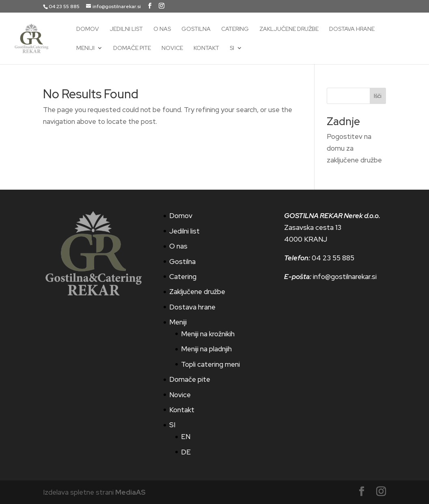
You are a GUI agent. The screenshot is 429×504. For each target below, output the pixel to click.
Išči (378, 96)
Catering (235, 29)
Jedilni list (126, 29)
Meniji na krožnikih (208, 334)
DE (186, 452)
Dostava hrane (352, 29)
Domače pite (132, 48)
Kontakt (206, 48)
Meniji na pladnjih (206, 349)
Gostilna (196, 29)
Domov (88, 29)
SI (232, 48)
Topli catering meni (210, 364)
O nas (162, 29)
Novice (172, 48)
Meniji (85, 48)
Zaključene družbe (289, 29)
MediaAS (130, 492)
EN (186, 437)
